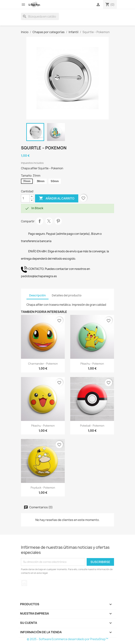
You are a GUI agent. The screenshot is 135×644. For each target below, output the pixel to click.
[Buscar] (40, 16)
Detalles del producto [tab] (67, 295)
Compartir (40, 221)
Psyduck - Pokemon (43, 488)
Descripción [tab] (37, 295)
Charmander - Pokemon (43, 364)
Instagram (24, 583)
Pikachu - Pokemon (92, 364)
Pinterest (58, 221)
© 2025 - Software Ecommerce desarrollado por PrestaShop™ (67, 639)
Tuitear (49, 221)
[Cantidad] (25, 198)
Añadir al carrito (57, 198)
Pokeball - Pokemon (92, 426)
